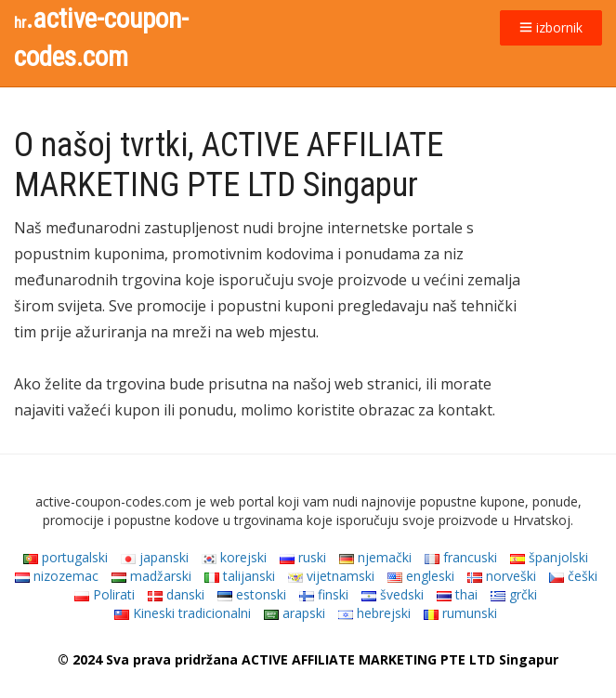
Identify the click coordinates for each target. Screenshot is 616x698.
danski (176, 594)
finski (324, 594)
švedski (393, 594)
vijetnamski (331, 576)
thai (457, 594)
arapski (295, 613)
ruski (303, 557)
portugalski (66, 557)
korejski (234, 557)
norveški (502, 576)
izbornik (551, 27)
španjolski (549, 557)
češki (573, 576)
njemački (375, 557)
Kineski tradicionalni (183, 613)
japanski (155, 557)
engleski (421, 576)
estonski (252, 594)
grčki (514, 594)
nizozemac (57, 576)
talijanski (240, 576)
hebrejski (374, 613)
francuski (461, 557)
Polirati (105, 594)
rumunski (460, 613)
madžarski (151, 576)
